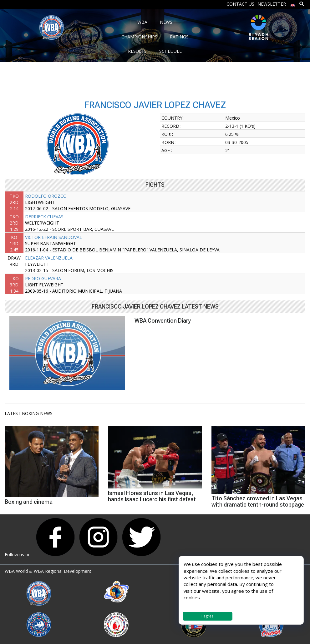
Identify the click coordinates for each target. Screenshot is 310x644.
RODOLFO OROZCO (46, 196)
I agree (208, 616)
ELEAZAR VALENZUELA (49, 258)
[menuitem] (293, 4)
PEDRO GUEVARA (43, 278)
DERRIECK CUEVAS (44, 217)
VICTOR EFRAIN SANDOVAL (53, 237)
